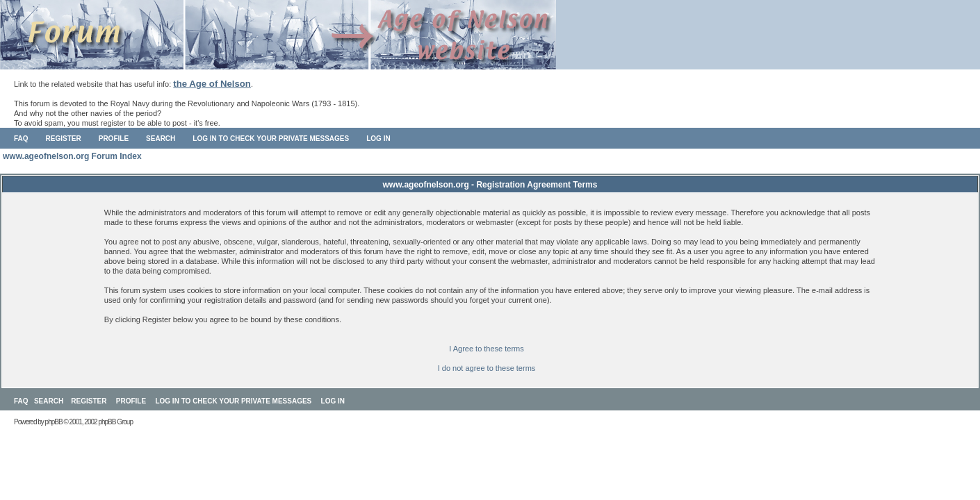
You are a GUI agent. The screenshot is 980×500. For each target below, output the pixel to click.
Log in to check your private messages (271, 139)
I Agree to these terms (487, 349)
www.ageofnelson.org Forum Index (72, 156)
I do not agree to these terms (487, 368)
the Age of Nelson (212, 84)
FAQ (21, 139)
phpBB (54, 422)
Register (64, 139)
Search (161, 139)
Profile (114, 139)
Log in (378, 139)
